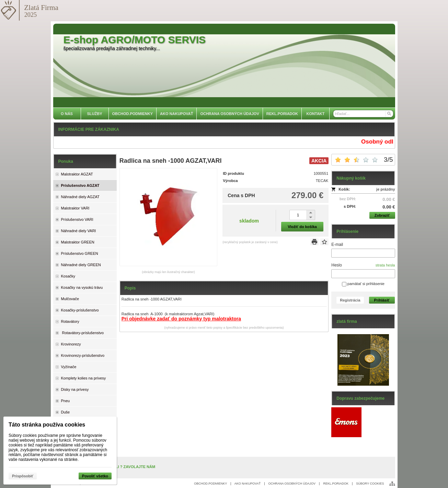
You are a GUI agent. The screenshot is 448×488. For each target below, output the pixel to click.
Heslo (337, 265)
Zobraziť (382, 215)
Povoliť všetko (95, 476)
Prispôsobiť (23, 476)
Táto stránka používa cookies (47, 425)
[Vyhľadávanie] (363, 114)
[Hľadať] (389, 114)
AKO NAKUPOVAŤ (248, 484)
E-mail (337, 245)
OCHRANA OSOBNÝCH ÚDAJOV (292, 484)
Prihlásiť (382, 300)
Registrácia (350, 300)
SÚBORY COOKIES (370, 484)
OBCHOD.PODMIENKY (210, 484)
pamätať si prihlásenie (363, 284)
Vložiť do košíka (302, 227)
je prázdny (386, 189)
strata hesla (385, 265)
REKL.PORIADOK (336, 484)
